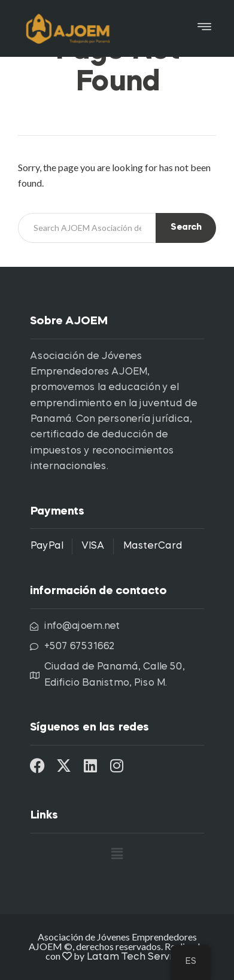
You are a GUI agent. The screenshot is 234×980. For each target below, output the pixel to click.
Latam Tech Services (138, 957)
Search (186, 228)
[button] (204, 28)
